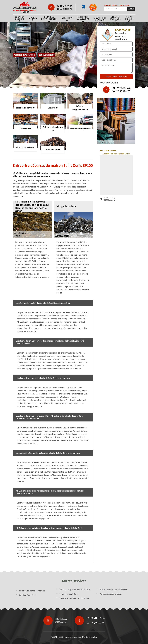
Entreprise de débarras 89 (83, 19)
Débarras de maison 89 (116, 19)
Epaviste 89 (33, 19)
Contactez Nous (47, 55)
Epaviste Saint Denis (28, 595)
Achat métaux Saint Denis (111, 594)
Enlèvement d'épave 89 (100, 19)
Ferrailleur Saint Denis (69, 594)
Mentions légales (89, 637)
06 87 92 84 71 (64, 9)
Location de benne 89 (20, 19)
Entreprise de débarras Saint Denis (74, 598)
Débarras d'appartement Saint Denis (75, 589)
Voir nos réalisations (24, 55)
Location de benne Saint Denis (32, 591)
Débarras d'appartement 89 (49, 19)
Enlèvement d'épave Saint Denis (113, 589)
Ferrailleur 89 (67, 19)
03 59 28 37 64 (64, 6)
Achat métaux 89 (129, 19)
